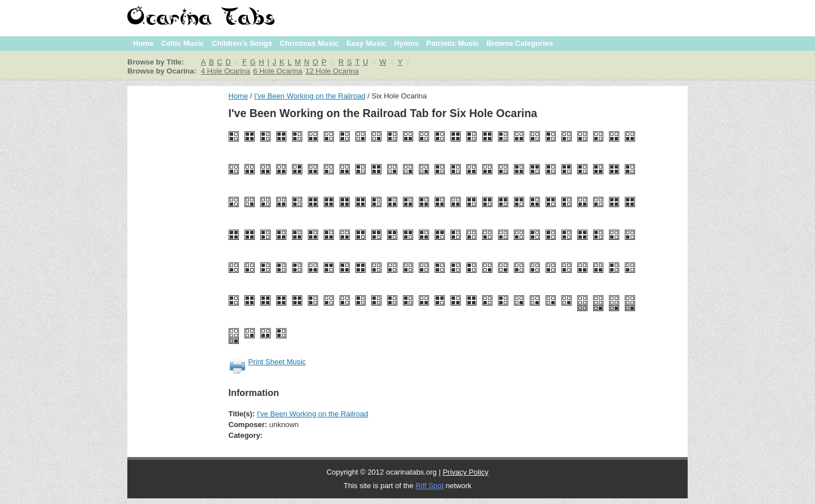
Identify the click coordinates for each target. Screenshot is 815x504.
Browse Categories (520, 43)
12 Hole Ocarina (332, 71)
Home (143, 43)
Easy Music (366, 43)
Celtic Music (183, 43)
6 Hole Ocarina (278, 71)
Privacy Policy (466, 472)
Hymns (406, 43)
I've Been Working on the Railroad (310, 96)
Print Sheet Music (277, 362)
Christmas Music (309, 43)
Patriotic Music (452, 43)
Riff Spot (430, 486)
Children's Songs (242, 43)
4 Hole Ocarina (226, 71)
